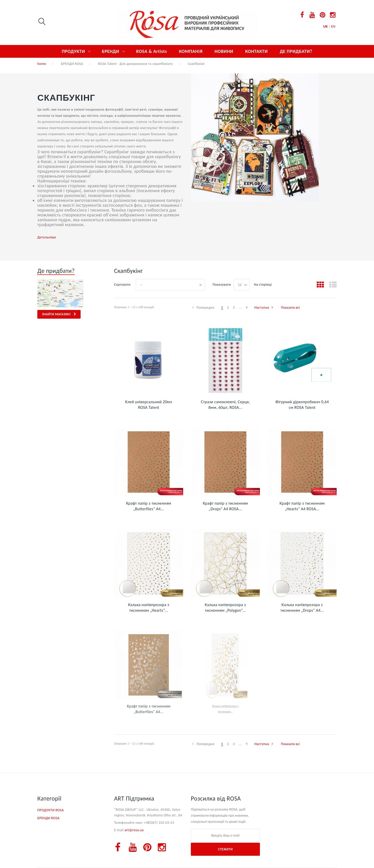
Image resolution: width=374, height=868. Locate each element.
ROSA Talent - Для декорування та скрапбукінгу (135, 64)
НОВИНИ (224, 51)
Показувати (222, 285)
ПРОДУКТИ (73, 51)
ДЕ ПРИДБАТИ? (296, 51)
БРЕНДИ (111, 51)
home (42, 64)
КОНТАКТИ (256, 51)
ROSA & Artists (152, 51)
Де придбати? (56, 271)
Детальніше (47, 237)
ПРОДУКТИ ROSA (51, 810)
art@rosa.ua (134, 830)
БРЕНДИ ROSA (72, 64)
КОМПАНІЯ (191, 51)
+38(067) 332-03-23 (159, 823)
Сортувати (122, 285)
